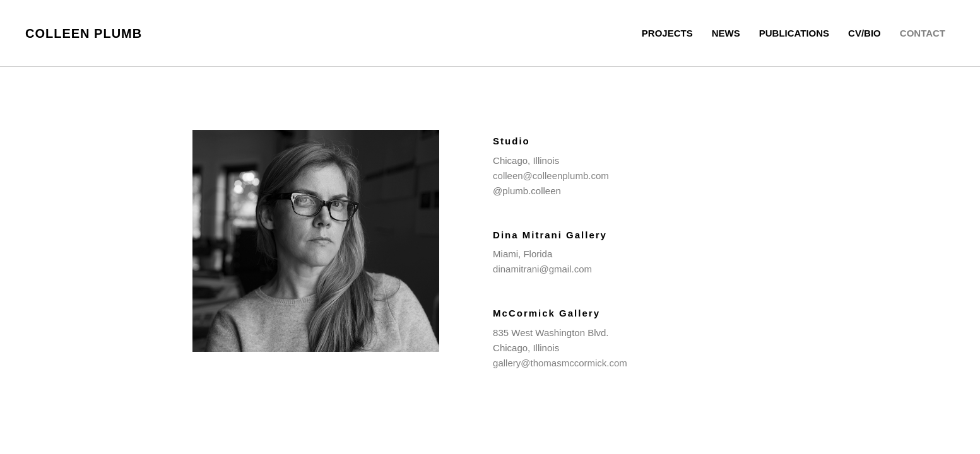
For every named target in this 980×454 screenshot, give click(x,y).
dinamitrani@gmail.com (542, 269)
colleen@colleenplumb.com (551, 176)
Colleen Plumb (84, 33)
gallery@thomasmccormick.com (560, 363)
